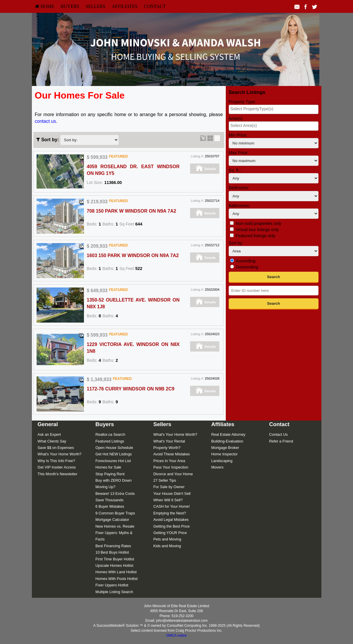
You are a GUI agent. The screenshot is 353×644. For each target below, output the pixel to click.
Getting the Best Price (171, 526)
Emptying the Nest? (170, 513)
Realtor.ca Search (110, 434)
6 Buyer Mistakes (110, 506)
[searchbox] (274, 109)
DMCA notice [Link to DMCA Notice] (176, 636)
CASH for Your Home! (171, 506)
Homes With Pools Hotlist (116, 579)
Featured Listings (110, 441)
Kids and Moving (167, 546)
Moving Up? (105, 487)
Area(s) (236, 118)
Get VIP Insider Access (57, 467)
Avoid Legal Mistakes (171, 520)
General (48, 424)
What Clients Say (52, 441)
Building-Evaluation (227, 441)
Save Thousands (109, 500)
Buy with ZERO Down (113, 480)
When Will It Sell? (168, 500)
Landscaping (222, 461)
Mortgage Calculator (112, 520)
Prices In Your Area (169, 461)
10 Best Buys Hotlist (112, 552)
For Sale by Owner (169, 487)
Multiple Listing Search (114, 592)
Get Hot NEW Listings (113, 454)
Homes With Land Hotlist (116, 572)
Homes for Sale (108, 467)
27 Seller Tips (165, 480)
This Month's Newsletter (57, 474)
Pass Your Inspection (171, 467)
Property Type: (242, 102)
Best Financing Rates (113, 546)
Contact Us (278, 434)
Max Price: (239, 153)
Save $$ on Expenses (56, 448)
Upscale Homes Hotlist (114, 565)
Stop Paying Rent (110, 474)
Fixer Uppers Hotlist (112, 585)
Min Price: (238, 135)
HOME (45, 6)
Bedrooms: (239, 188)
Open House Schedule (114, 448)
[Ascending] (232, 260)
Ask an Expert (49, 434)
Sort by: (236, 243)
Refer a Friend (281, 441)
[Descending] (232, 267)
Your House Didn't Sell (172, 494)
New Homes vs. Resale (115, 526)
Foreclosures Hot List (113, 461)
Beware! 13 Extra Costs (115, 494)
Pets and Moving (167, 539)
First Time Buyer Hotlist (115, 559)
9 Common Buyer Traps (115, 513)
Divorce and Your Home (173, 474)
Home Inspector (224, 454)
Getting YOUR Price (170, 533)
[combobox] (274, 109)
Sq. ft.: (235, 170)
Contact (155, 6)
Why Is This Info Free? (56, 461)
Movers (217, 467)
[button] (274, 277)
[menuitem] (45, 6)
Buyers (70, 6)
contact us (45, 121)
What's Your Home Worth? (59, 454)
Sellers (96, 6)
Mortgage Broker (225, 448)
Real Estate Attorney (228, 434)
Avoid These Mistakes (172, 454)
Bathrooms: (240, 206)
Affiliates (125, 6)
